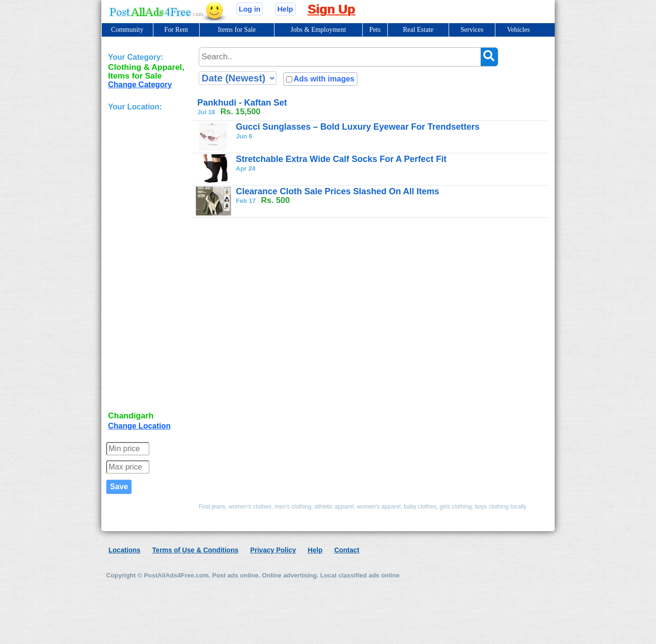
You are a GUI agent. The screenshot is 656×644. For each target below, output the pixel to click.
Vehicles (518, 30)
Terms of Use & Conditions (196, 550)
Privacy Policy (273, 550)
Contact (347, 550)
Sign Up (331, 9)
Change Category (140, 85)
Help (285, 9)
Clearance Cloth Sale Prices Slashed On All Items (338, 191)
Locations (124, 550)
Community (127, 30)
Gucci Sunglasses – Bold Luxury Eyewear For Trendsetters (358, 127)
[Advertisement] (147, 262)
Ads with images (324, 79)
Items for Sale (237, 30)
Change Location (139, 426)
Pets (375, 30)
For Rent (176, 30)
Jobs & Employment (318, 30)
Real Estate (418, 30)
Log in (250, 9)
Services (472, 30)
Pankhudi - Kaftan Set (242, 103)
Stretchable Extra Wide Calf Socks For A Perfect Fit (341, 159)
